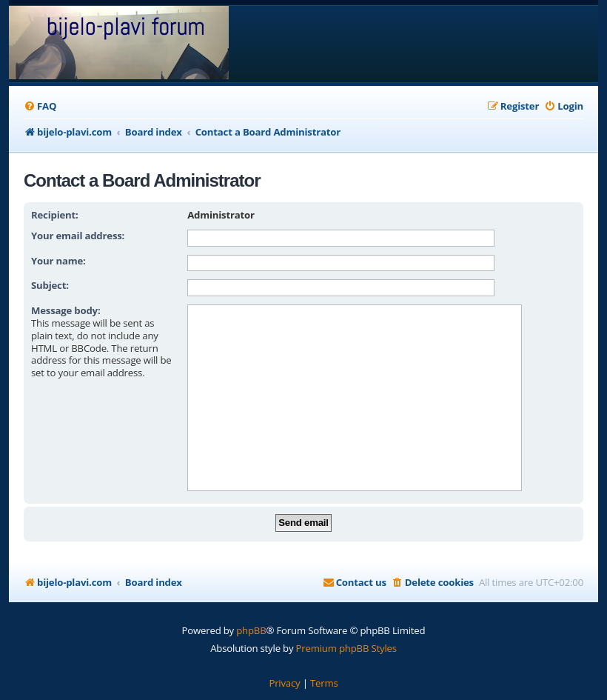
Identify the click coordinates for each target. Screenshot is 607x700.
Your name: (58, 261)
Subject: (50, 285)
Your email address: (78, 236)
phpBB (251, 630)
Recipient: (55, 215)
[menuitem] (40, 106)
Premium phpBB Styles (346, 648)
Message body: (66, 310)
